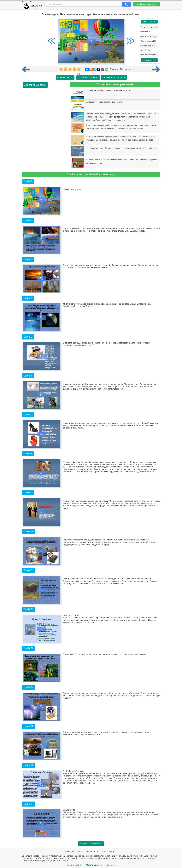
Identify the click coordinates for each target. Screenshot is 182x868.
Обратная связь (94, 865)
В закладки (149, 60)
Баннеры (111, 865)
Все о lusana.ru (74, 865)
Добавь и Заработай (146, 4)
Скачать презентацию (35, 85)
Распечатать (149, 22)
